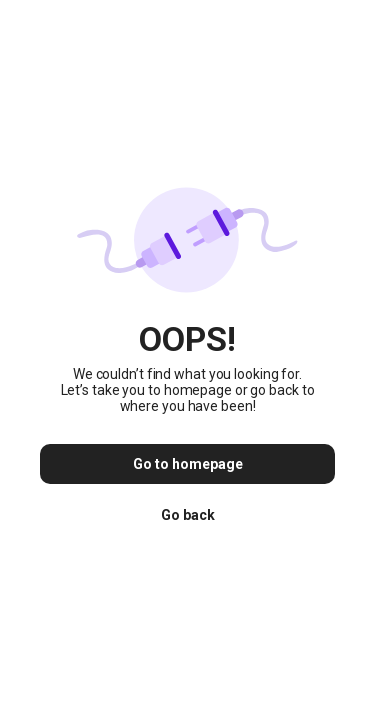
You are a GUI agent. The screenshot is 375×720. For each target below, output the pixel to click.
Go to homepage (188, 464)
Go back (188, 515)
